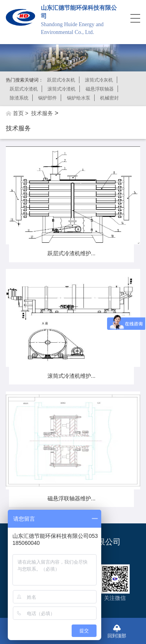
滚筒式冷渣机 (62, 89)
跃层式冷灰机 (61, 80)
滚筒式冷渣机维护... (72, 376)
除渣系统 (19, 98)
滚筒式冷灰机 (99, 80)
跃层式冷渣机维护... (72, 253)
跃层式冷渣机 (24, 89)
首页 (18, 113)
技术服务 (42, 113)
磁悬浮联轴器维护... (72, 498)
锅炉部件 (47, 98)
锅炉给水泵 (79, 98)
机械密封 (109, 98)
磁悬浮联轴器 (100, 89)
